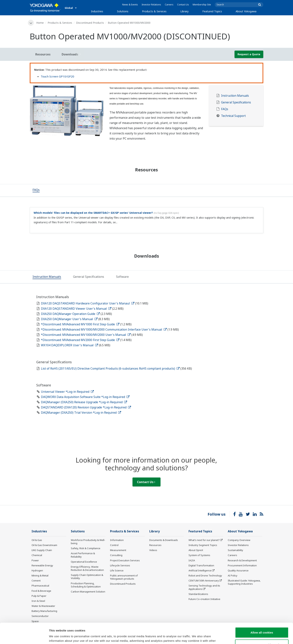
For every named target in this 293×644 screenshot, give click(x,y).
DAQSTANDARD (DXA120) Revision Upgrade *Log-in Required (86, 407)
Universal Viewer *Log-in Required (67, 392)
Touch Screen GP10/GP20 (57, 76)
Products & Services (154, 11)
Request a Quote (249, 54)
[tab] (36, 190)
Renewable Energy (42, 565)
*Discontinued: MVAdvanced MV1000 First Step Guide (80, 324)
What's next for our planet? (204, 540)
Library (184, 11)
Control (114, 545)
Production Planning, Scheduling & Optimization (86, 585)
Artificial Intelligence (200, 570)
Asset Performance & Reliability (83, 555)
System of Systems (199, 555)
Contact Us (183, 5)
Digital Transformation (201, 565)
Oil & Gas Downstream (44, 545)
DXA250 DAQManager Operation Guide (70, 314)
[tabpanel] (67, 111)
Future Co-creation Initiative (204, 599)
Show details (196, 637)
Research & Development (242, 560)
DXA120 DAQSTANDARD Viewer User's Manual (76, 309)
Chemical (37, 555)
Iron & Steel (38, 601)
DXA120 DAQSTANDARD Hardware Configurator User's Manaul (88, 303)
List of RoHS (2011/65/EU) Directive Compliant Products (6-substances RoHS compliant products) (110, 368)
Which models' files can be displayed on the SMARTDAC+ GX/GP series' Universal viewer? (93, 213)
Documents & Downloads (164, 540)
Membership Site (202, 5)
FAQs (225, 109)
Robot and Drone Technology (205, 575)
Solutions (123, 11)
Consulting (116, 555)
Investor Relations (151, 5)
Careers (169, 5)
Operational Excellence (84, 562)
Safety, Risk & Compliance (86, 548)
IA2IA (192, 560)
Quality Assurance (238, 570)
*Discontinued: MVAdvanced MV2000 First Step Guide (80, 340)
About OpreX (196, 550)
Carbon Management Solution (88, 592)
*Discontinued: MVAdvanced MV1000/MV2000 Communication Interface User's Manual (104, 329)
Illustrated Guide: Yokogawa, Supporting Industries (244, 582)
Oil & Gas (37, 540)
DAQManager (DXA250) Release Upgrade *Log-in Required (84, 402)
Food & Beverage (41, 591)
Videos (153, 550)
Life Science (117, 570)
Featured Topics (212, 11)
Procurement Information (242, 565)
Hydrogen (37, 570)
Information (117, 540)
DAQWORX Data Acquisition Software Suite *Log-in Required (85, 397)
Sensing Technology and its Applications (204, 587)
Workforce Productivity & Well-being (88, 542)
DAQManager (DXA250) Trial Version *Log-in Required (81, 413)
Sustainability (235, 550)
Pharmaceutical (40, 586)
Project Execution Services (125, 560)
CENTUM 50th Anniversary (204, 581)
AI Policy (233, 575)
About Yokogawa (246, 11)
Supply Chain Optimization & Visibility (87, 577)
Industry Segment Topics (203, 545)
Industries (97, 11)
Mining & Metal (40, 575)
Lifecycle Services (120, 565)
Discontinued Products (90, 23)
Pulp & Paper (39, 596)
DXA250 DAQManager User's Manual (69, 319)
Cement (36, 581)
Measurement (118, 550)
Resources (155, 545)
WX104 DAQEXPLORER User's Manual (70, 345)
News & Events (130, 5)
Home (40, 23)
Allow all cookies (262, 612)
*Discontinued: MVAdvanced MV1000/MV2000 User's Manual (86, 335)
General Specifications (236, 102)
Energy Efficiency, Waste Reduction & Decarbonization (87, 568)
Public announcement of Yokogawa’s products (124, 577)
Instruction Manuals (235, 96)
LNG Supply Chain (42, 550)
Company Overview (239, 540)
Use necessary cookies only (262, 624)
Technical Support (233, 116)
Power (35, 560)
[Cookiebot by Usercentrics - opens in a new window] (24, 637)
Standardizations (198, 594)
